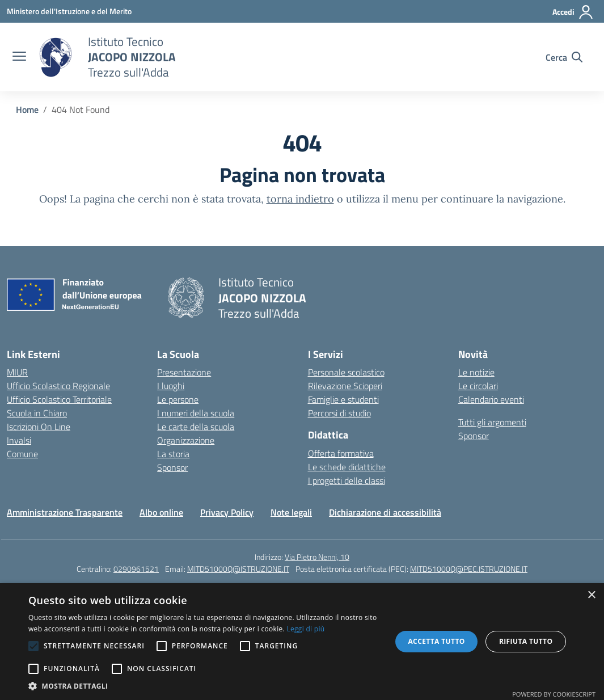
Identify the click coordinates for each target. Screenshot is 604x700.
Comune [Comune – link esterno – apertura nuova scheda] (22, 454)
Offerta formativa (341, 453)
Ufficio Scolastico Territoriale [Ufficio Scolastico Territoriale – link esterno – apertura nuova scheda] (59, 399)
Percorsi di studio (339, 413)
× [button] (591, 595)
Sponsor (172, 467)
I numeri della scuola (196, 413)
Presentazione (184, 372)
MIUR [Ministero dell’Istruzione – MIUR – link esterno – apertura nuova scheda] (17, 372)
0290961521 (136, 569)
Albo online (161, 512)
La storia (173, 454)
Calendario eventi (491, 399)
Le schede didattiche (347, 467)
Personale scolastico (346, 372)
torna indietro (300, 199)
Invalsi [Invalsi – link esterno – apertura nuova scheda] (19, 440)
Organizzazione (186, 440)
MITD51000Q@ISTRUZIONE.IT (238, 569)
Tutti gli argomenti (492, 422)
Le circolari (478, 386)
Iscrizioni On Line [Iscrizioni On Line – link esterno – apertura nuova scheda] (39, 427)
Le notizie (476, 372)
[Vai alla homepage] (56, 57)
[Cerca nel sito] (564, 57)
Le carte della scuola (196, 427)
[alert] (302, 642)
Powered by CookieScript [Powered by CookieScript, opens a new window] (554, 694)
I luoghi (171, 386)
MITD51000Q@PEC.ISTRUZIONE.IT (469, 569)
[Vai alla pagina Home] (27, 109)
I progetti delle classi (347, 480)
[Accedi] (573, 12)
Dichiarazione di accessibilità (385, 512)
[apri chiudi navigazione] (19, 57)
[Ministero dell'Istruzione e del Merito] (69, 11)
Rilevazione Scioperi (345, 386)
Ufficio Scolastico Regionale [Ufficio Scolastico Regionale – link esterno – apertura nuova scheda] (58, 386)
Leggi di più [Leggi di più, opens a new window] (305, 629)
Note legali (291, 512)
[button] (204, 686)
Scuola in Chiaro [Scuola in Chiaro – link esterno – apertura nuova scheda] (37, 413)
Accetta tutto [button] (436, 641)
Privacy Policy (227, 512)
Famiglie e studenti (343, 399)
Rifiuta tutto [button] (526, 641)
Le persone (178, 399)
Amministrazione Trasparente (65, 512)
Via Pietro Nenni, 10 (317, 557)
